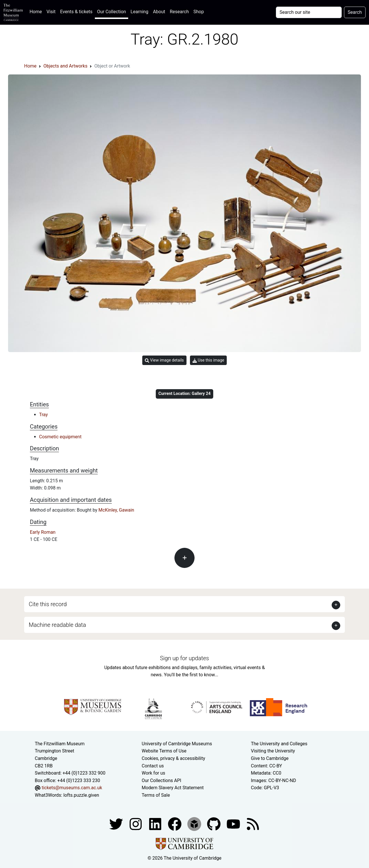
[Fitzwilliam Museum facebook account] (156, 824)
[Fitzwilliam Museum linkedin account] (175, 824)
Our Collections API (162, 780)
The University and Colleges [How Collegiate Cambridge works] (279, 744)
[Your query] (309, 12)
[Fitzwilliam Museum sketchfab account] (195, 824)
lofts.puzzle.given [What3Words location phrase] (81, 795)
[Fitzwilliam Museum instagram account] (136, 824)
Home (37, 11)
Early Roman (43, 532)
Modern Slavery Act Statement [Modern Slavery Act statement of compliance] (173, 788)
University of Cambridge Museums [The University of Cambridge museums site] (177, 744)
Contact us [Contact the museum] (153, 766)
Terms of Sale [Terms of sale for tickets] (156, 795)
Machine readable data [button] (57, 625)
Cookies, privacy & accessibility (173, 758)
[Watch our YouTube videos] (234, 824)
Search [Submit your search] (355, 12)
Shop (199, 12)
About (159, 12)
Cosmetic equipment (60, 437)
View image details (164, 360)
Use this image (208, 360)
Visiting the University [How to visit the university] (273, 751)
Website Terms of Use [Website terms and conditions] (164, 751)
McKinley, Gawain (116, 510)
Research (179, 12)
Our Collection (112, 12)
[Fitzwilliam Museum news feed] (253, 824)
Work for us (153, 773)
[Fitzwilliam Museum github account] (214, 824)
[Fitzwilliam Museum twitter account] (117, 824)
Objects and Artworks (65, 66)
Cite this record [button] (48, 604)
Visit (51, 12)
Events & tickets (76, 12)
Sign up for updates (184, 658)
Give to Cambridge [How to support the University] (270, 758)
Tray (43, 415)
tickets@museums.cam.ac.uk (72, 788)
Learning (139, 12)
